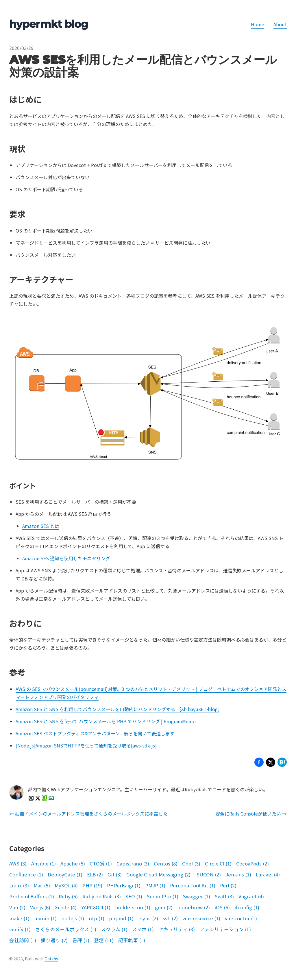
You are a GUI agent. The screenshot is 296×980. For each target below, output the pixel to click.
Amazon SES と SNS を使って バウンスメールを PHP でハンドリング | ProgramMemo (106, 721)
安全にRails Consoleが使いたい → (251, 814)
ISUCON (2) (208, 874)
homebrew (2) (194, 907)
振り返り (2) (54, 940)
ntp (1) (97, 918)
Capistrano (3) (133, 863)
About (280, 24)
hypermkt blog (49, 24)
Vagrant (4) (251, 896)
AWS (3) (18, 863)
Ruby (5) (68, 896)
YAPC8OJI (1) (96, 907)
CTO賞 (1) (101, 863)
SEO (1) (134, 896)
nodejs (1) (73, 918)
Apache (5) (73, 863)
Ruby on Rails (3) (102, 896)
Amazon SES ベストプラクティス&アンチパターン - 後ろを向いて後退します (95, 733)
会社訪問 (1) (23, 940)
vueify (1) (20, 929)
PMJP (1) (155, 885)
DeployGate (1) (65, 874)
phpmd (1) (121, 918)
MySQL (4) (66, 885)
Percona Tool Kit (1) (193, 885)
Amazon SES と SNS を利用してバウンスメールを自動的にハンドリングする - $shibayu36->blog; (117, 709)
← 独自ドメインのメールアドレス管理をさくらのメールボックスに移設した (88, 814)
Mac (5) (42, 885)
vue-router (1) (241, 918)
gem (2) (164, 907)
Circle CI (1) (218, 863)
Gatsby (51, 959)
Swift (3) (224, 896)
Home (258, 24)
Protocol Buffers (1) (32, 896)
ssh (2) (170, 918)
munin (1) (45, 918)
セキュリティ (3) (177, 929)
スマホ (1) (143, 929)
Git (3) (115, 874)
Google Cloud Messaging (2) (158, 874)
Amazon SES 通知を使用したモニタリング (66, 558)
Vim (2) (17, 907)
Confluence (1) (26, 874)
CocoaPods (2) (252, 863)
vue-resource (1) (201, 918)
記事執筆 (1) (132, 940)
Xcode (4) (66, 907)
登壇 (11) (104, 940)
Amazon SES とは (41, 526)
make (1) (19, 918)
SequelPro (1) (163, 896)
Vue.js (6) (40, 907)
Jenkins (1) (238, 874)
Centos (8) (166, 863)
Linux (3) (19, 885)
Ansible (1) (44, 863)
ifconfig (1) (247, 907)
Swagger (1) (197, 896)
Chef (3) (191, 863)
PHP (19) (92, 885)
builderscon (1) (133, 907)
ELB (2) (95, 874)
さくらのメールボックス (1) (66, 929)
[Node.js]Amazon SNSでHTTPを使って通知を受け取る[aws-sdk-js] (86, 745)
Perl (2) (228, 885)
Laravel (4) (268, 874)
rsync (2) (148, 918)
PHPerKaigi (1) (124, 885)
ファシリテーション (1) (225, 929)
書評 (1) (81, 940)
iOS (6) (222, 907)
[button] (271, 763)
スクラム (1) (114, 929)
